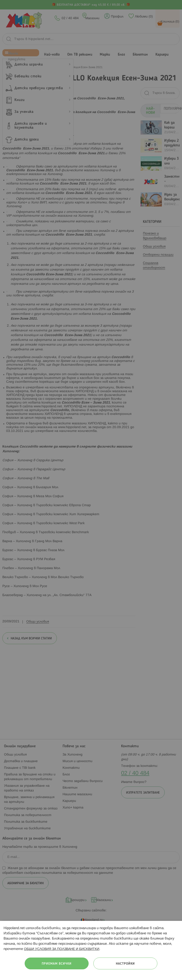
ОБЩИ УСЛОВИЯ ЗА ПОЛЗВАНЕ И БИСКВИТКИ (62, 949)
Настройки (125, 964)
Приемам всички (57, 964)
